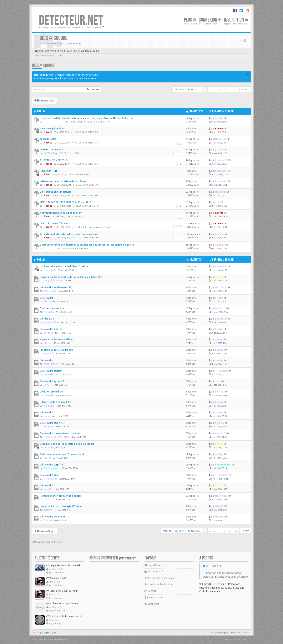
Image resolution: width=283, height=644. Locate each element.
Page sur (194, 89)
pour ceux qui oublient (53, 129)
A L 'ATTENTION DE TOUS (54, 160)
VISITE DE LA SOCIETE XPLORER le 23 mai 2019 (66, 202)
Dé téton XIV (47, 319)
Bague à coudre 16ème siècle (56, 339)
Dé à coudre (46, 298)
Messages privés (154, 571)
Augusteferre (51, 364)
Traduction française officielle (45, 640)
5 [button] (225, 89)
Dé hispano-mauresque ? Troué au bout (62, 454)
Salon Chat (152, 604)
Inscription (236, 20)
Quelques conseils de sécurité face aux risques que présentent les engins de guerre (87, 245)
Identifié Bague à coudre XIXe (57, 350)
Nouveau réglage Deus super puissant (61, 213)
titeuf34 (49, 510)
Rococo (48, 132)
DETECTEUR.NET (71, 21)
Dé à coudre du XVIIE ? (52, 423)
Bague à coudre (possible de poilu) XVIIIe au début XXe (71, 277)
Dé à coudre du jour (51, 371)
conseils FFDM (48, 139)
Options (167, 531)
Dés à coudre (43, 65)
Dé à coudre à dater (51, 329)
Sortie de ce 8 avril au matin (62, 591)
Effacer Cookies (154, 597)
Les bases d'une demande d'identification (64, 266)
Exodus (48, 520)
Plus (190, 20)
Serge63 (48, 333)
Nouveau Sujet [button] (44, 101)
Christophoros (52, 468)
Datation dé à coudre (52, 308)
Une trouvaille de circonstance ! (64, 616)
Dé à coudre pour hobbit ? (55, 517)
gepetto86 (50, 322)
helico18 (49, 374)
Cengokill (49, 280)
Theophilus (50, 248)
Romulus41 (221, 171)
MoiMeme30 (222, 496)
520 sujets (179, 89)
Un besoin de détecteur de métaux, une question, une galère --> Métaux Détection (87, 118)
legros (48, 458)
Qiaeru (63, 640)
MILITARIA (83, 248)
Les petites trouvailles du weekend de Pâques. (71, 565)
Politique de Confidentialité (160, 578)
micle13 (48, 499)
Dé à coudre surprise (51, 465)
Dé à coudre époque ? (52, 381)
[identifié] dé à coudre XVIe (55, 402)
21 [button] (236, 89)
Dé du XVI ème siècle (51, 392)
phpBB (47, 633)
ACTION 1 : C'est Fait (52, 150)
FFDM (47, 153)
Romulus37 (50, 270)
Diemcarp (220, 234)
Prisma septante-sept (56, 437)
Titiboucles (222, 371)
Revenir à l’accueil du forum (48, 542)
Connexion (210, 20)
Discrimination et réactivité (56, 192)
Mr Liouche (50, 291)
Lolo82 (48, 489)
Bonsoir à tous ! (56, 578)
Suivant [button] (245, 89)
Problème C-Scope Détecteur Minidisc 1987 (70, 603)
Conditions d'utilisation (158, 584)
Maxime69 (221, 139)
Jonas (47, 385)
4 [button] (220, 89)
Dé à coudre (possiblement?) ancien (60, 433)
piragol (219, 150)
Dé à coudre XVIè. (49, 475)
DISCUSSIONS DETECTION (99, 122)
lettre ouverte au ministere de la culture (63, 181)
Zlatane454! (222, 160)
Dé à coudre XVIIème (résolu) (56, 287)
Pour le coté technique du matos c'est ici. (93, 227)
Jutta (47, 447)
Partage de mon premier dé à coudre (61, 496)
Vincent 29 (221, 308)
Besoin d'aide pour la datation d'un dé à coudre (67, 444)
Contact (150, 591)
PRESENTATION (48, 171)
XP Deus (78, 216)
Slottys (219, 118)
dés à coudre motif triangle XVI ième (61, 506)
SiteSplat (233, 633)
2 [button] (210, 89)
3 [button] (215, 89)
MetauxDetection (54, 122)
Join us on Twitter (113, 558)
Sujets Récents (153, 565)
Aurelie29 (220, 245)
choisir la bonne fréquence (55, 223)
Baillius (219, 277)
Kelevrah (49, 312)
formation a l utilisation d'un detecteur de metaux (69, 234)
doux (218, 202)
